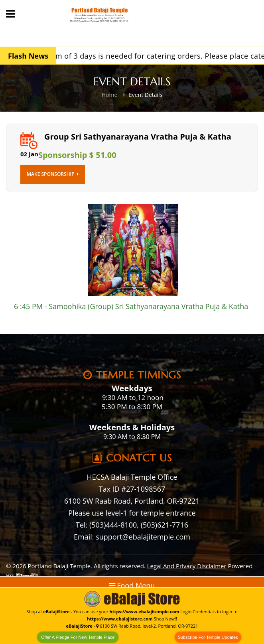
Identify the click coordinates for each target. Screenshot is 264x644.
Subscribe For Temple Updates (208, 637)
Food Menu (132, 585)
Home (110, 95)
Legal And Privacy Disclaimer (187, 566)
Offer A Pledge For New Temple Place (78, 637)
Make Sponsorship (53, 174)
